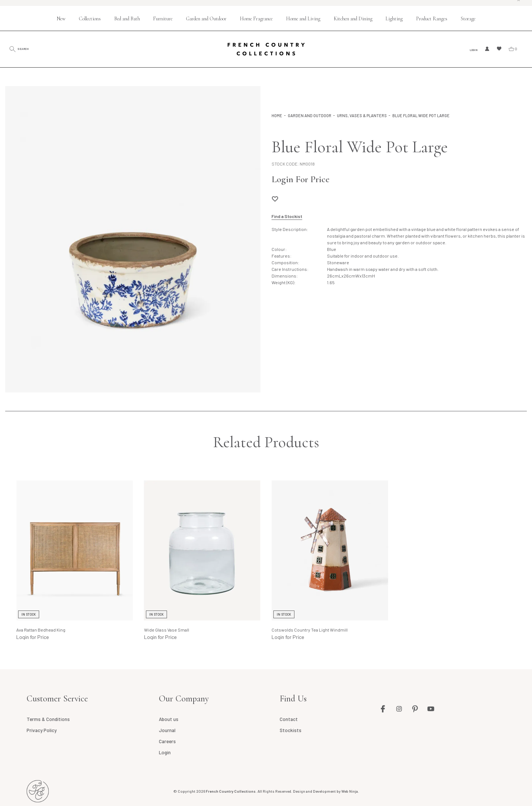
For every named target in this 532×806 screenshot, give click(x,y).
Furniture (163, 19)
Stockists (291, 730)
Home (277, 115)
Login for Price (33, 637)
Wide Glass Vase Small (167, 630)
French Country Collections (266, 49)
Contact (289, 719)
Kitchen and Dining (353, 19)
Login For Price (301, 179)
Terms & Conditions (48, 719)
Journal (167, 730)
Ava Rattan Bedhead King (41, 630)
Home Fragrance (256, 19)
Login (471, 49)
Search (31, 49)
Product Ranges (432, 19)
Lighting (394, 19)
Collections (90, 19)
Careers (167, 741)
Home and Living (303, 19)
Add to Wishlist (275, 199)
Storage (468, 19)
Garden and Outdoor (206, 19)
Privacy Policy (41, 730)
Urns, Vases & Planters (362, 115)
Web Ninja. (350, 791)
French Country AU (38, 791)
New (61, 19)
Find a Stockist (287, 216)
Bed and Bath (127, 19)
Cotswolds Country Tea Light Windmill (310, 630)
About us (169, 719)
